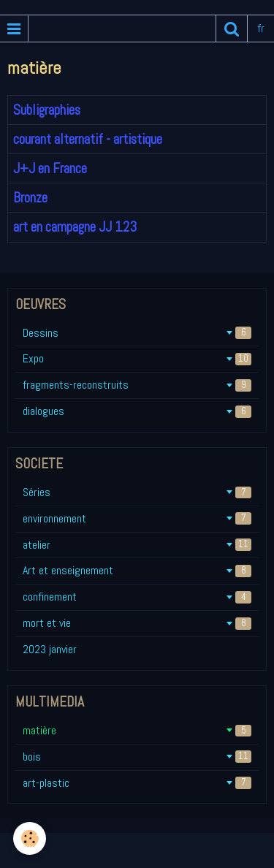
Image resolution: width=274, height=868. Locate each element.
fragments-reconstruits (137, 385)
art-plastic (137, 783)
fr (261, 28)
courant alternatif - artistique (88, 139)
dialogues (137, 411)
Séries (137, 492)
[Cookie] (30, 838)
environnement (137, 518)
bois (137, 757)
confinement (137, 597)
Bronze (30, 198)
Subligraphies (47, 110)
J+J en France (50, 168)
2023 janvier (50, 649)
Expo (137, 358)
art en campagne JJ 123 (75, 228)
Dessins (137, 333)
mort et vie (137, 623)
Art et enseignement (137, 570)
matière (137, 730)
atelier (137, 545)
